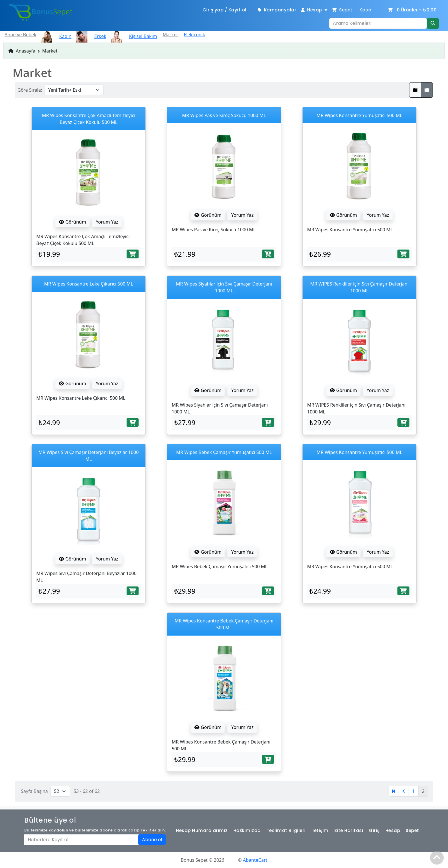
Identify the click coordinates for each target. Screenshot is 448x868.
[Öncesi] (404, 791)
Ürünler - (412, 10)
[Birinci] (394, 791)
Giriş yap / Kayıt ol (224, 10)
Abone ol (152, 840)
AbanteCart (255, 860)
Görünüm (72, 222)
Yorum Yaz (107, 222)
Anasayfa (22, 51)
